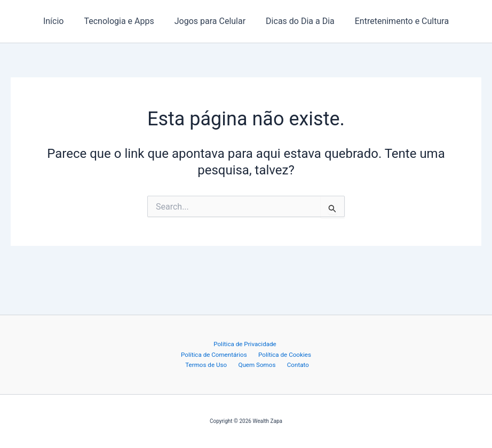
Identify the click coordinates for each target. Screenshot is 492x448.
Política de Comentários (280, 343)
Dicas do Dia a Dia (297, 21)
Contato (270, 364)
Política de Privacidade (207, 343)
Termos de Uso (276, 354)
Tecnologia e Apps (122, 21)
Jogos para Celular (210, 21)
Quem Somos (233, 364)
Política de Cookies (221, 354)
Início (60, 21)
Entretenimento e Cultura (395, 21)
